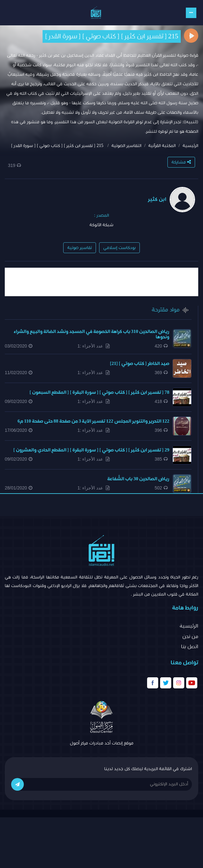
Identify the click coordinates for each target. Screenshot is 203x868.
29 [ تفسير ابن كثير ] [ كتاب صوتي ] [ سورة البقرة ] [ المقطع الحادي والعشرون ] (91, 450)
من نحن (190, 636)
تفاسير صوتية (80, 248)
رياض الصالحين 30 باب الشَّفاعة (138, 479)
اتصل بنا (190, 647)
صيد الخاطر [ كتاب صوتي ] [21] (140, 364)
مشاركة (181, 162)
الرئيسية (190, 146)
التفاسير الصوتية (126, 146)
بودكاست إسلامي (119, 248)
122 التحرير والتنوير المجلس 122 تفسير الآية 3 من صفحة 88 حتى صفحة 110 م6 (93, 421)
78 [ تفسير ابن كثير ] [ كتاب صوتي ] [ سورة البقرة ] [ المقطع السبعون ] (99, 392)
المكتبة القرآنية (162, 146)
